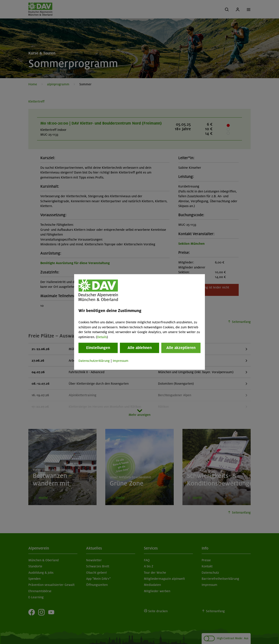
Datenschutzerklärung (94, 361)
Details (102, 337)
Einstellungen (98, 348)
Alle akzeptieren (181, 348)
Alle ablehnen (140, 348)
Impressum (121, 361)
